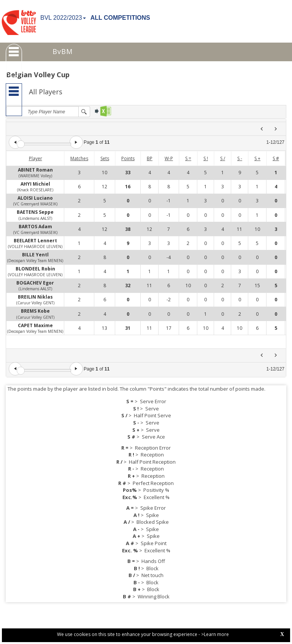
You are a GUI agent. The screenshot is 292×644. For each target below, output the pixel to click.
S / (223, 158)
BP (150, 158)
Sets (105, 158)
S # (276, 158)
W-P (169, 158)
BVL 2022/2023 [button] (63, 18)
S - (240, 158)
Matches (79, 158)
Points (128, 158)
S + (257, 158)
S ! (206, 158)
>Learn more (215, 634)
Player (36, 158)
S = (188, 158)
